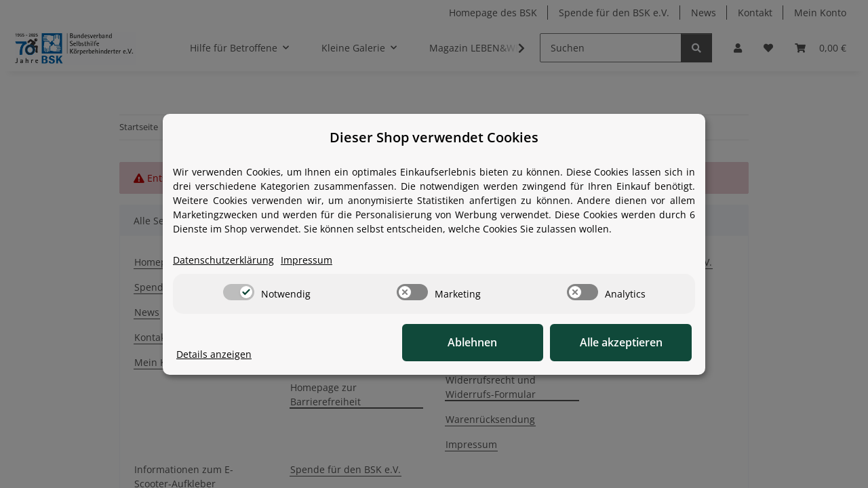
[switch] (239, 292)
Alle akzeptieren (624, 342)
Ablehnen (482, 342)
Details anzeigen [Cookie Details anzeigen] (214, 354)
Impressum (307, 260)
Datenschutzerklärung (223, 260)
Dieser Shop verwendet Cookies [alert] (434, 137)
